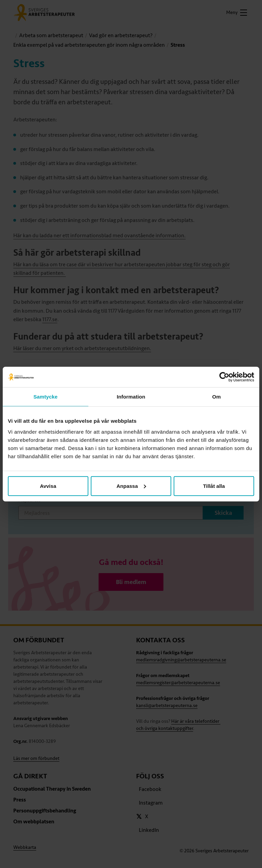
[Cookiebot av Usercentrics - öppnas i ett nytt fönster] (224, 377)
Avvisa (48, 486)
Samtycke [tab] (46, 397)
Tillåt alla (214, 486)
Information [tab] (131, 397)
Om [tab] (216, 397)
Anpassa (131, 486)
